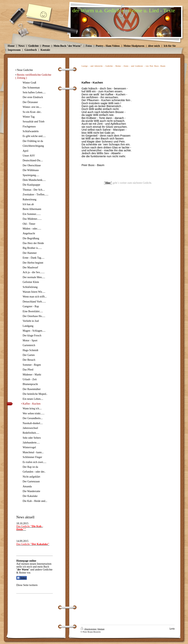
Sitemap (101, 629)
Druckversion (89, 629)
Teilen (22, 578)
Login (172, 628)
